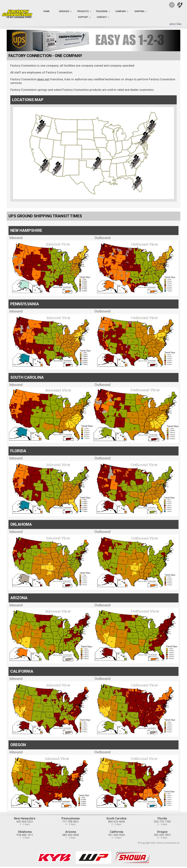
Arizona (71, 832)
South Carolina (116, 818)
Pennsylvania (71, 818)
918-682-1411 (25, 835)
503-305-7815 (162, 835)
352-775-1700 (162, 822)
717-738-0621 (71, 822)
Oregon (162, 832)
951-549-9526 (116, 835)
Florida (162, 818)
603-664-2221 (25, 822)
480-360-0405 (71, 835)
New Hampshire (25, 818)
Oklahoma (25, 832)
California (116, 832)
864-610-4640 (116, 822)
